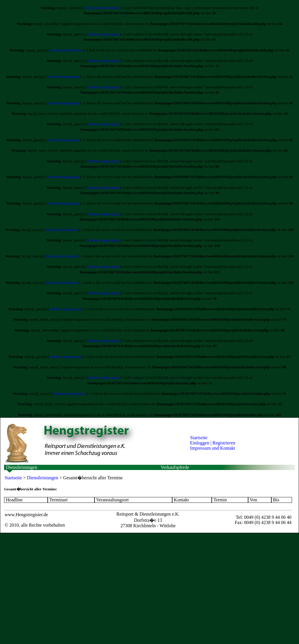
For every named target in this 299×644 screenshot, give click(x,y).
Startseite (199, 438)
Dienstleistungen (22, 467)
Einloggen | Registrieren (213, 443)
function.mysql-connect (103, 8)
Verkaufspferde (175, 467)
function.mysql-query (104, 34)
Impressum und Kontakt (213, 448)
